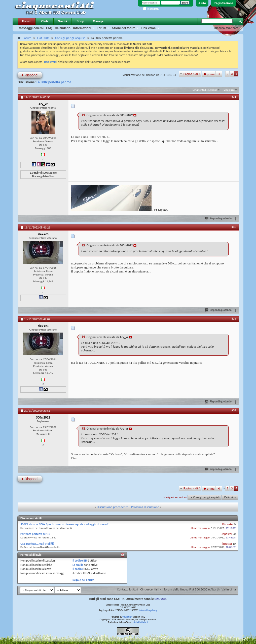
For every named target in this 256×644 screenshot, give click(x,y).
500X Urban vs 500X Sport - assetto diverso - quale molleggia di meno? (64, 524)
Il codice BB (80, 561)
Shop (80, 21)
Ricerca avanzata (226, 28)
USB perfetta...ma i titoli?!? (37, 544)
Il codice (78, 569)
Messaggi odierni (31, 28)
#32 (234, 227)
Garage (98, 21)
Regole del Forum (83, 580)
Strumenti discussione (205, 90)
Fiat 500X (43, 38)
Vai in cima (230, 497)
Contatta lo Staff (128, 589)
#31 (234, 97)
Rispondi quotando (218, 218)
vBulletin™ (128, 617)
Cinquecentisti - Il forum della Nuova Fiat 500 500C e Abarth (180, 589)
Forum (27, 21)
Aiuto (202, 3)
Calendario (63, 28)
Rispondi (30, 75)
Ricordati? (151, 9)
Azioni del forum (123, 28)
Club (45, 21)
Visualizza (229, 90)
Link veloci (149, 28)
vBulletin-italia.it (140, 622)
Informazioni (82, 28)
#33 (234, 319)
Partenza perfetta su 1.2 (35, 534)
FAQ (49, 28)
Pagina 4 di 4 (192, 74)
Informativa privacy (148, 610)
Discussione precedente (113, 507)
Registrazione (223, 3)
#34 (234, 410)
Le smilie (78, 565)
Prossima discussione (145, 507)
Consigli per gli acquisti (70, 38)
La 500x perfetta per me (54, 82)
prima (209, 74)
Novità (63, 21)
